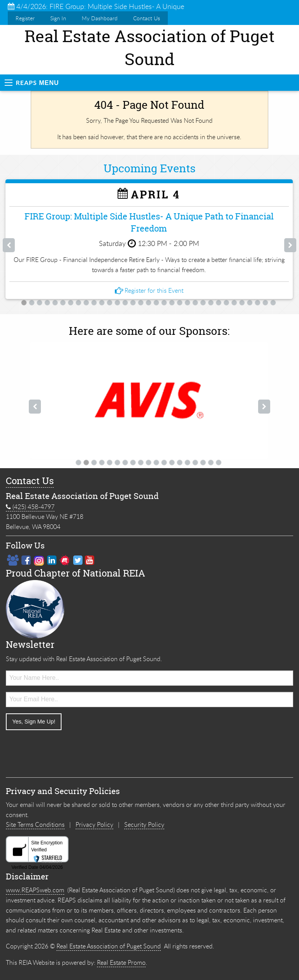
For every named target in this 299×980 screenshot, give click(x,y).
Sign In (58, 18)
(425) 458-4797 (30, 507)
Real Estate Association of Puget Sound (109, 946)
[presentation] (65, 752)
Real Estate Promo (121, 962)
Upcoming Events (149, 168)
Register (25, 18)
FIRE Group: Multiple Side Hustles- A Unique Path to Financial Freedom (149, 222)
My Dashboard (100, 18)
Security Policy (144, 824)
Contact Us (147, 18)
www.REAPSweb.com (35, 890)
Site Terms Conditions (35, 824)
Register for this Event (149, 290)
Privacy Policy (94, 824)
